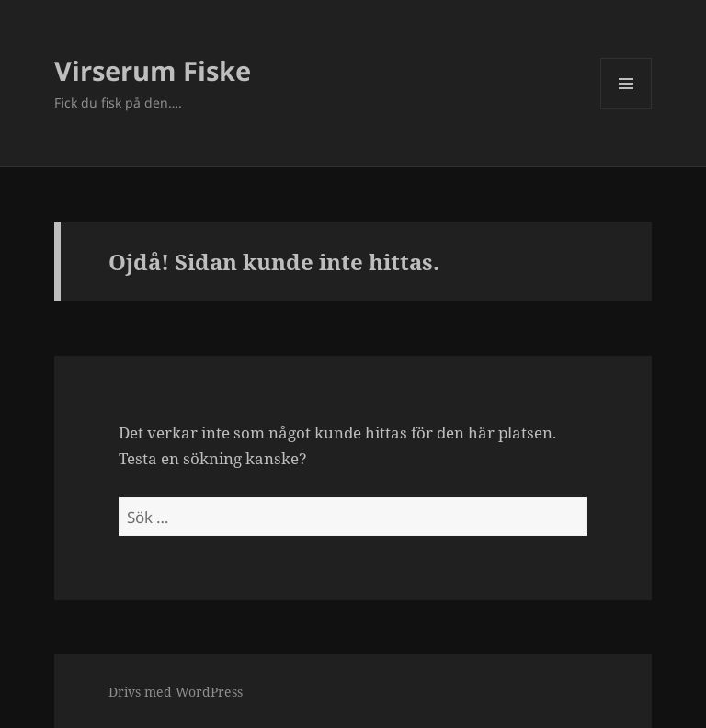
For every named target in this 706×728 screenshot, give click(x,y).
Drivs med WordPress (176, 692)
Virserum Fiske (153, 70)
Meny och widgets (626, 109)
